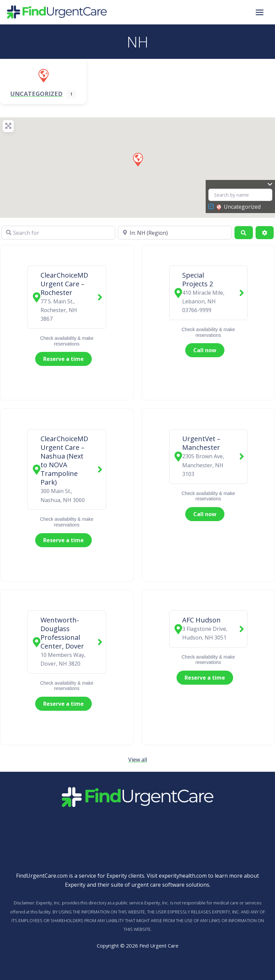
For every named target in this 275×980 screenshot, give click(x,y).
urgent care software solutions (170, 885)
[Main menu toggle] (260, 12)
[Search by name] (240, 195)
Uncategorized (238, 207)
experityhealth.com (183, 876)
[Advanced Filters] (265, 232)
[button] (138, 159)
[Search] (244, 232)
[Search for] (58, 232)
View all (138, 760)
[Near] (175, 232)
